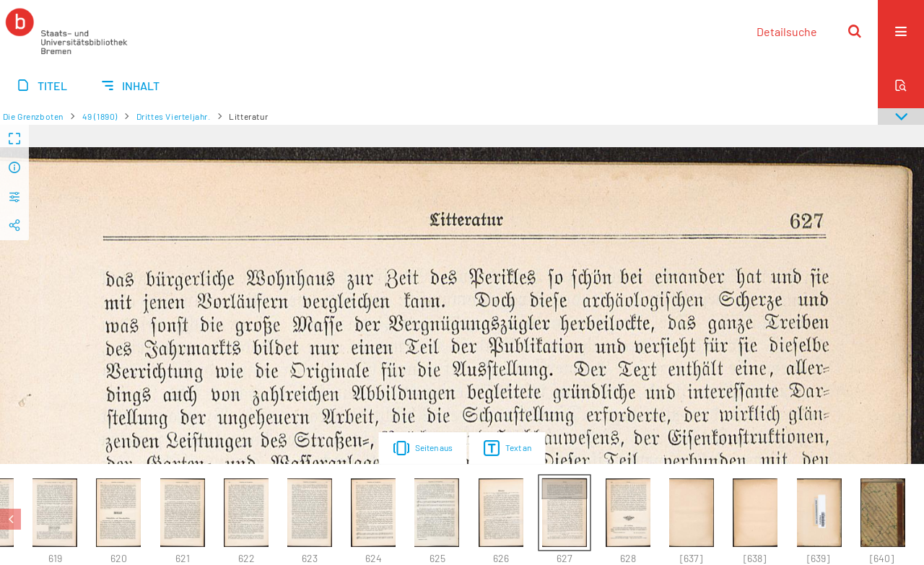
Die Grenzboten (33, 116)
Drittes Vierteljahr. (174, 116)
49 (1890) (100, 116)
